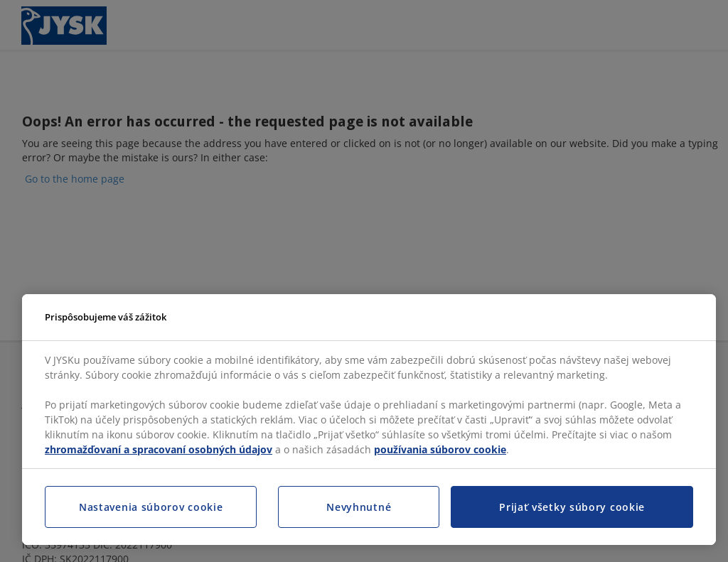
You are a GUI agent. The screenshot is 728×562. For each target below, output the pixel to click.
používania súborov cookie (440, 449)
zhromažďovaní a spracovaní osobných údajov (159, 449)
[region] (369, 420)
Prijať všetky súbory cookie (572, 507)
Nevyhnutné (359, 507)
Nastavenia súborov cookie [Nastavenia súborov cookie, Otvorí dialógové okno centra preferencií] (151, 507)
